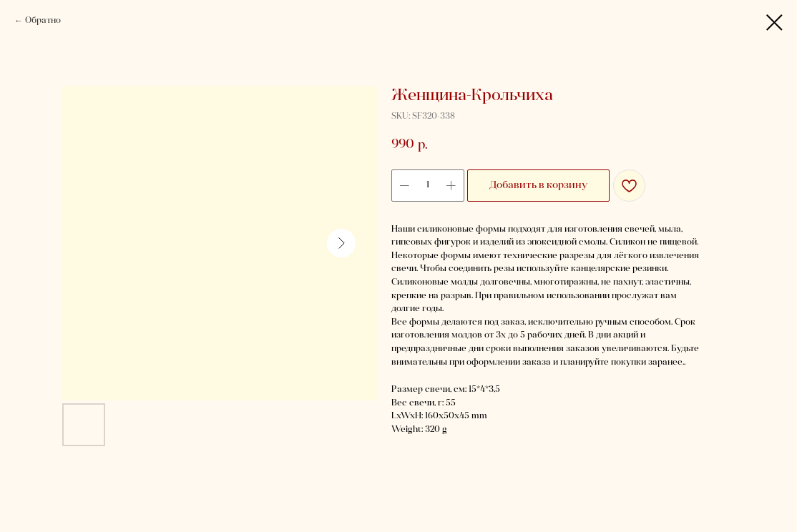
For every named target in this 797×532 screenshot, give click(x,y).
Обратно (43, 21)
